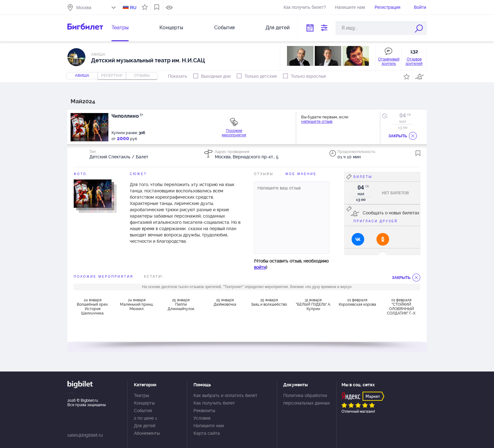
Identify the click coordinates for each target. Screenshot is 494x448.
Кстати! (154, 277)
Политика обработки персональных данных (307, 399)
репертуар (112, 76)
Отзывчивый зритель (389, 61)
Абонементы (147, 433)
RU (133, 8)
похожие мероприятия (103, 277)
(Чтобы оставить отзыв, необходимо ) (291, 264)
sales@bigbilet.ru (85, 435)
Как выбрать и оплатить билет (225, 395)
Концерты (171, 28)
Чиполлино (127, 116)
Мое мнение (301, 174)
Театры (120, 28)
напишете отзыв (317, 121)
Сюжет (138, 174)
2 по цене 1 (145, 418)
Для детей (278, 28)
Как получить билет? (305, 7)
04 (403, 116)
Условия (202, 418)
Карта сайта (207, 433)
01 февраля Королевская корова (357, 302)
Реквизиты (204, 411)
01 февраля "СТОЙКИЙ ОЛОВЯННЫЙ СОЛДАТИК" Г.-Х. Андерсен (402, 306)
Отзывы (264, 174)
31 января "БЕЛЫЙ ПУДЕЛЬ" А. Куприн (313, 304)
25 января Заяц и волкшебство (269, 302)
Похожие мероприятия (234, 133)
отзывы (142, 76)
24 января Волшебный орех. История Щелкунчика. (93, 306)
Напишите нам (350, 7)
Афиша (82, 76)
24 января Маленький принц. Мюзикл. (137, 304)
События (224, 28)
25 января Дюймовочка (225, 302)
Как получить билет (214, 403)
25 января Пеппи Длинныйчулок (181, 304)
